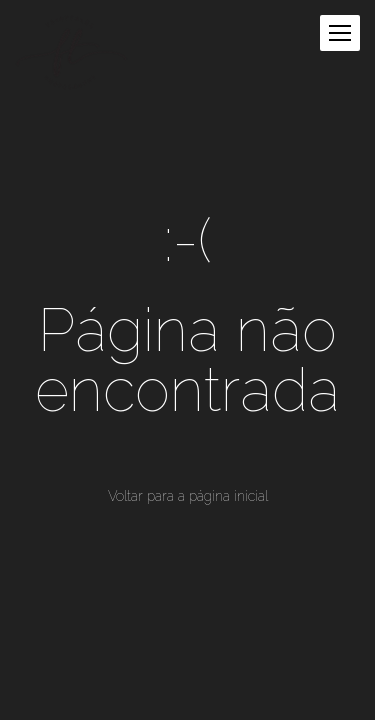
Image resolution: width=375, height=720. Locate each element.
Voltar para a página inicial (188, 496)
